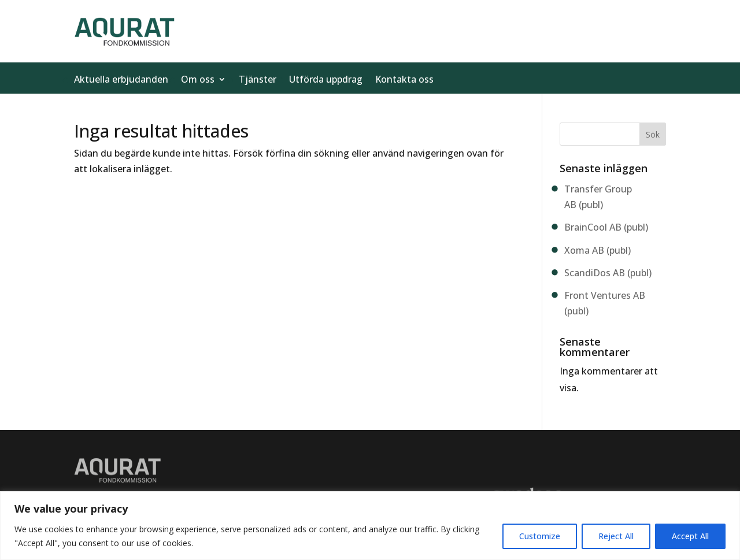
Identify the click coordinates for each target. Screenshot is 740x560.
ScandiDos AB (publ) (608, 273)
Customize (540, 536)
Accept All (690, 536)
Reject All (616, 536)
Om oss (198, 80)
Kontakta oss (404, 80)
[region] (370, 526)
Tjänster (258, 80)
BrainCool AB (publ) (606, 227)
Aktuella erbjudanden (121, 80)
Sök (653, 134)
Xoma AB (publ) (597, 250)
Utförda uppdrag (326, 80)
